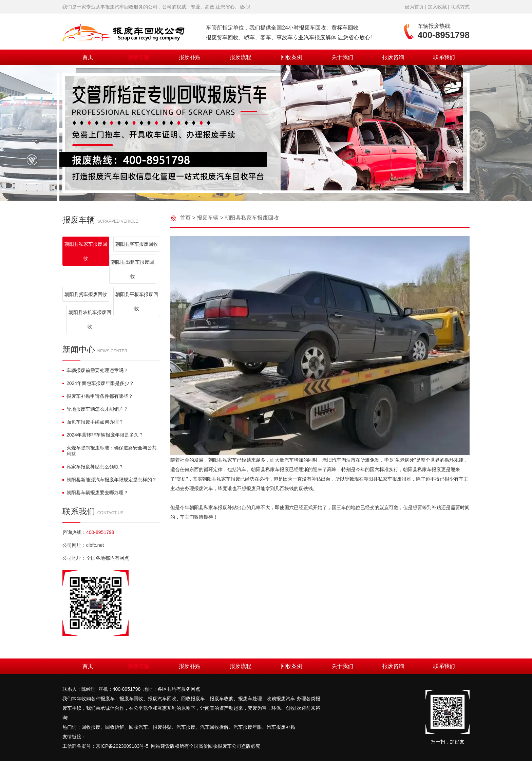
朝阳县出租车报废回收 (133, 269)
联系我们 (444, 57)
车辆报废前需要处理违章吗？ (95, 370)
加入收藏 (437, 7)
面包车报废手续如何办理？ (93, 422)
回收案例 (291, 57)
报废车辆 (139, 57)
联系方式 (460, 7)
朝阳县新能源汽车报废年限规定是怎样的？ (110, 480)
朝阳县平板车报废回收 (137, 301)
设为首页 (414, 7)
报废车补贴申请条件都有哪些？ (98, 396)
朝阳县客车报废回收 (137, 244)
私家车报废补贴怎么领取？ (93, 467)
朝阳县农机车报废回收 (90, 319)
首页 (88, 57)
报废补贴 (190, 57)
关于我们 (342, 57)
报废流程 (241, 57)
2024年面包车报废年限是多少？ (98, 383)
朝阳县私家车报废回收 (86, 251)
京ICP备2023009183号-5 (122, 746)
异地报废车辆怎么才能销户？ (95, 409)
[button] (261, 192)
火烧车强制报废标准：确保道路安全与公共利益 (110, 451)
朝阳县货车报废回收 (86, 294)
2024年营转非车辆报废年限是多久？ (103, 435)
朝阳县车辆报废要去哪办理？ (95, 493)
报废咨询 (393, 57)
